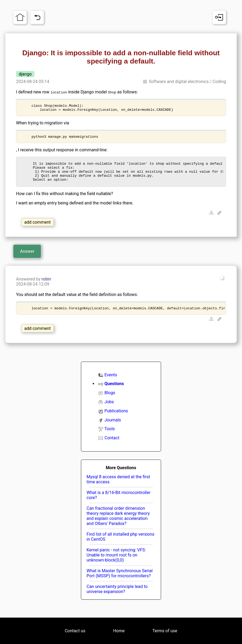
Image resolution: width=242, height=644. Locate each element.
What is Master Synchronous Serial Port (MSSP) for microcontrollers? (120, 580)
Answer (27, 258)
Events (111, 382)
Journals (113, 427)
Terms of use (165, 631)
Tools (110, 436)
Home (119, 631)
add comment (38, 229)
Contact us (75, 631)
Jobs (109, 409)
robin (46, 285)
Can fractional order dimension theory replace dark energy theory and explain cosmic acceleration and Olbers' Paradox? (118, 523)
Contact (112, 445)
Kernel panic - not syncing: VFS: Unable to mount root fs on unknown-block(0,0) (116, 562)
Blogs (110, 400)
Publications (116, 418)
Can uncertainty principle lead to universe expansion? (117, 596)
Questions (114, 391)
